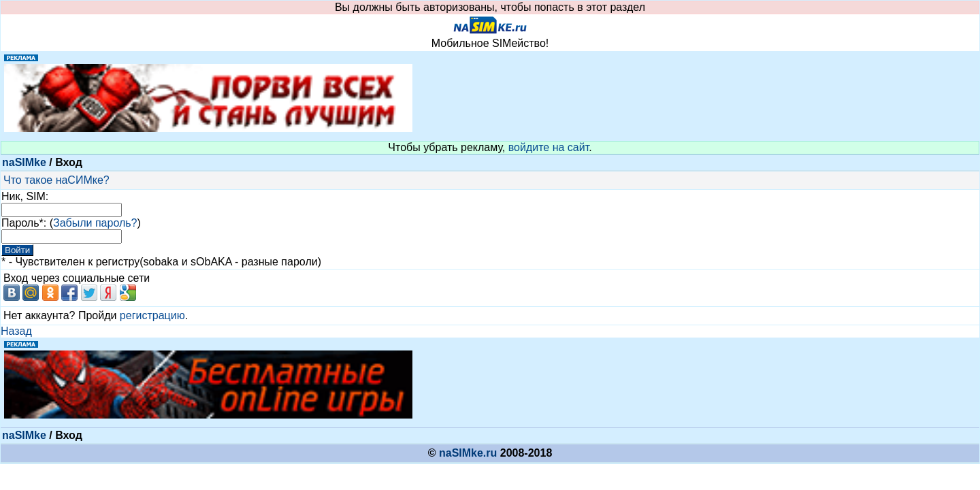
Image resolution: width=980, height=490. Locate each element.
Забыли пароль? (95, 223)
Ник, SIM (23, 196)
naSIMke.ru (468, 453)
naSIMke (24, 162)
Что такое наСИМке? (56, 180)
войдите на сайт (549, 147)
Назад (16, 331)
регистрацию (152, 315)
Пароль (20, 223)
